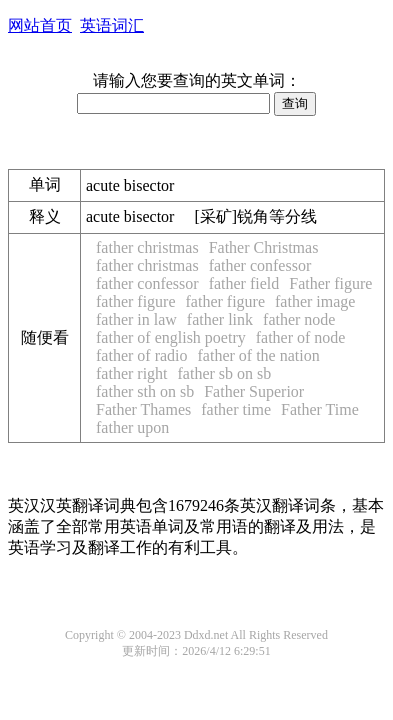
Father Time (320, 409)
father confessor (260, 265)
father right (132, 373)
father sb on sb (225, 373)
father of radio (142, 355)
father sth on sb (145, 391)
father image (315, 301)
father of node (301, 337)
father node (299, 319)
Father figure (330, 283)
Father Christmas (264, 247)
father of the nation (259, 355)
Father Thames (143, 409)
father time (236, 409)
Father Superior (254, 391)
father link (220, 319)
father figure (136, 301)
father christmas (147, 247)
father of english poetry (171, 337)
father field (244, 283)
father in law (136, 319)
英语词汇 (112, 25)
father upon (132, 427)
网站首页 (40, 25)
